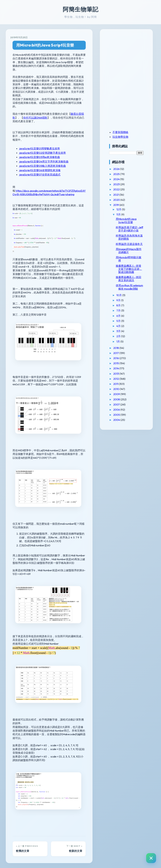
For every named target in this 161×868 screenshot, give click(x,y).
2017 (116, 353)
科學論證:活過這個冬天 (129, 244)
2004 (117, 420)
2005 (117, 415)
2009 (117, 394)
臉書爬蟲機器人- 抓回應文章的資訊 (128, 279)
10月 (119, 295)
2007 (117, 404)
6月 (119, 316)
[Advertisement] (130, 57)
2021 (116, 195)
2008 (117, 399)
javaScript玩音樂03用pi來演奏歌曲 (40, 157)
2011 (116, 384)
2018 (116, 348)
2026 (117, 169)
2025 (117, 174)
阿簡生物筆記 (81, 9)
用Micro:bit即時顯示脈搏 (129, 259)
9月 (119, 300)
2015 (116, 363)
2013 (116, 374)
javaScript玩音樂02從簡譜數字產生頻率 (43, 153)
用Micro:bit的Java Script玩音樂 (45, 45)
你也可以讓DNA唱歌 (35, 118)
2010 (116, 389)
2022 (117, 189)
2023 (117, 184)
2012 (116, 379)
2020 (117, 200)
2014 (116, 368)
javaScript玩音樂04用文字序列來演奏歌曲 (44, 161)
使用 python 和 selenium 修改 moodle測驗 (129, 287)
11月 (119, 214)
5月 (119, 321)
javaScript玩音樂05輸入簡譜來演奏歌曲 (43, 166)
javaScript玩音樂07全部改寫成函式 (40, 175)
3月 (119, 331)
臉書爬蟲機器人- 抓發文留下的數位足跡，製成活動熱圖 (129, 269)
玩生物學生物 (120, 137)
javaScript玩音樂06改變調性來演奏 (40, 170)
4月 (119, 326)
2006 (117, 410)
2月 (119, 336)
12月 (119, 209)
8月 (119, 305)
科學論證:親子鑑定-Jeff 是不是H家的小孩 (129, 229)
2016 (116, 358)
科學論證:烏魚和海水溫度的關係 (129, 237)
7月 (119, 310)
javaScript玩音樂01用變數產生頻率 (40, 148)
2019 (116, 205)
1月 (118, 341)
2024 (117, 179)
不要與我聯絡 (120, 132)
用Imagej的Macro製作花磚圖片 (129, 251)
